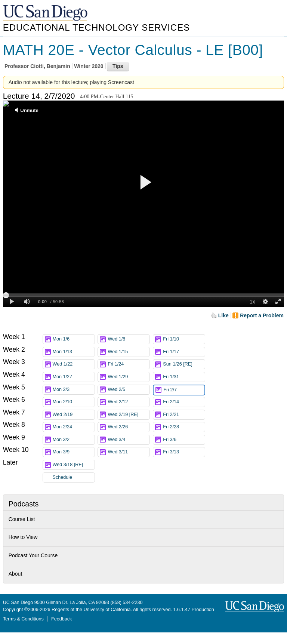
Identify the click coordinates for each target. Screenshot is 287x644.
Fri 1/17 (184, 352)
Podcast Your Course (33, 555)
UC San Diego (46, 13)
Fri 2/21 (184, 415)
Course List (22, 519)
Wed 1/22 (74, 364)
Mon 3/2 (74, 440)
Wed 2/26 (129, 427)
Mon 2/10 (74, 402)
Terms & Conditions (23, 619)
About (16, 574)
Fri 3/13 (184, 452)
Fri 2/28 (184, 427)
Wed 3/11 (129, 452)
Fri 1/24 (129, 364)
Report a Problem (262, 315)
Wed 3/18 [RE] (74, 465)
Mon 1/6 (74, 339)
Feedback (61, 619)
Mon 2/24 (74, 427)
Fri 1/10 (184, 339)
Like (223, 315)
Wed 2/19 (74, 415)
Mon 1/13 (74, 352)
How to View (23, 537)
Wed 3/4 (129, 440)
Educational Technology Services (96, 27)
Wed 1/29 (129, 377)
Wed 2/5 (129, 390)
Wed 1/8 (129, 339)
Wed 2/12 (129, 402)
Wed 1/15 (129, 352)
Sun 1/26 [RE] (184, 364)
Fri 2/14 (184, 402)
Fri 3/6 (184, 440)
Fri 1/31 (184, 377)
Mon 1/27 (74, 377)
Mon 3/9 (74, 452)
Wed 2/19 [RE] (129, 415)
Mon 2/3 (74, 390)
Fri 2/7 (184, 390)
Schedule (63, 477)
